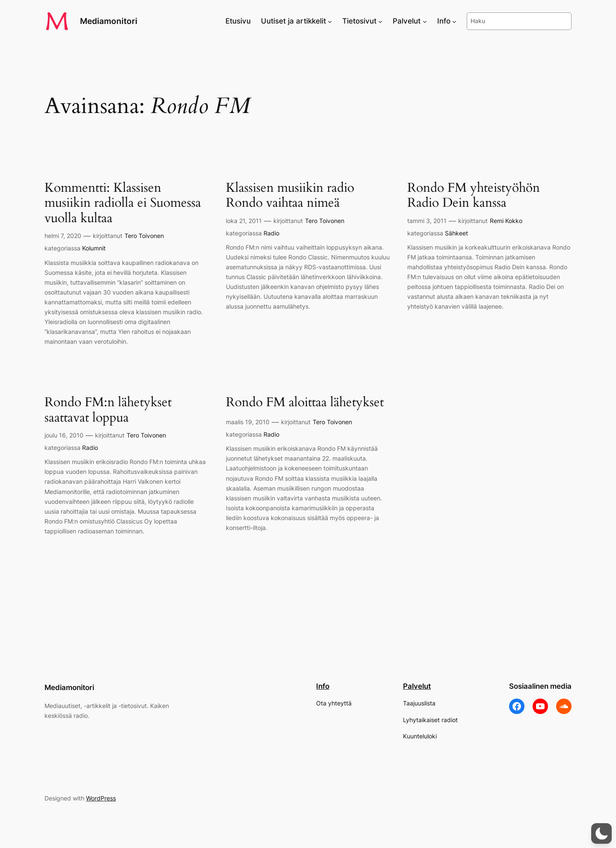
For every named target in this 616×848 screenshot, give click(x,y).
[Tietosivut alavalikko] (380, 21)
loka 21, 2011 (244, 221)
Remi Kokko (506, 221)
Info (323, 686)
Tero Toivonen (144, 236)
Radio (271, 233)
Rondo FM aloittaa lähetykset (305, 403)
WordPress (101, 798)
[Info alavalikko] (454, 21)
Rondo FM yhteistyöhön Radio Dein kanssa (474, 196)
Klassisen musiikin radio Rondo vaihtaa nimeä (290, 196)
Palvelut (417, 686)
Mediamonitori (109, 21)
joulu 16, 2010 (64, 435)
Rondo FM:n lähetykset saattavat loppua (108, 410)
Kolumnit (94, 248)
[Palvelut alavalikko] (425, 21)
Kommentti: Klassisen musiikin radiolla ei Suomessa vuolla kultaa (123, 204)
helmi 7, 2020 (63, 236)
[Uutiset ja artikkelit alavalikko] (330, 21)
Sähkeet (456, 233)
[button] (601, 833)
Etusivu (238, 21)
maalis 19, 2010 (248, 422)
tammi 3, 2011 (427, 221)
